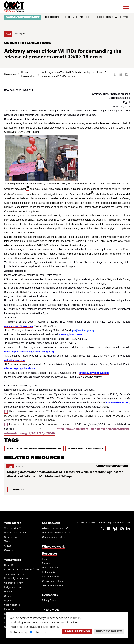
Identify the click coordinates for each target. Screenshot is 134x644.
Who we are (13, 523)
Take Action (51, 610)
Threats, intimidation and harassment (34, 448)
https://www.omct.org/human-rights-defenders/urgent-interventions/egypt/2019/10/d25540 (67, 431)
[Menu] (126, 7)
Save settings (77, 631)
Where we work (53, 546)
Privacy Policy (109, 631)
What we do (13, 560)
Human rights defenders (85, 448)
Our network (51, 523)
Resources (50, 553)
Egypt (10, 466)
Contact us (50, 595)
